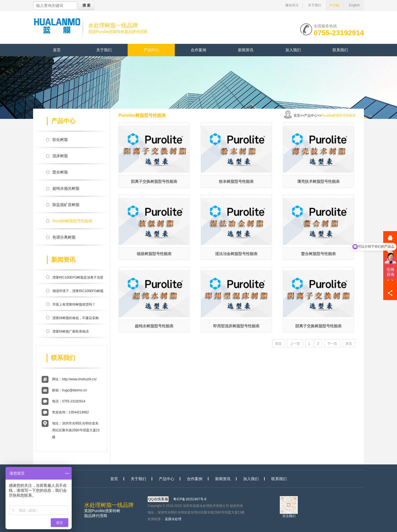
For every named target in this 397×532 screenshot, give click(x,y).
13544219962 (79, 412)
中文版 (334, 5)
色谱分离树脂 (64, 237)
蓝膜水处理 (173, 519)
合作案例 (198, 50)
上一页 (295, 344)
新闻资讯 (246, 50)
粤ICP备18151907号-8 (190, 499)
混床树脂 (60, 156)
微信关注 (292, 5)
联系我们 (340, 50)
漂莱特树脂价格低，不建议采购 (76, 318)
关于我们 (315, 5)
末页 (349, 344)
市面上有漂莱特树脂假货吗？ (74, 304)
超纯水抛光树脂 (66, 188)
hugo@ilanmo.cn (74, 390)
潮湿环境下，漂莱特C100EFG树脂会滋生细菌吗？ (78, 292)
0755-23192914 (339, 32)
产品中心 (151, 50)
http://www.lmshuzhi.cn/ (79, 379)
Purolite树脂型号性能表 (72, 221)
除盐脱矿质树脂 (66, 205)
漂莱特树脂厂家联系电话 (71, 332)
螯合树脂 (60, 172)
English (354, 5)
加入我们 (293, 50)
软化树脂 (60, 140)
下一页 (332, 344)
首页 (57, 50)
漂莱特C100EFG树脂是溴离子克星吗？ (78, 279)
